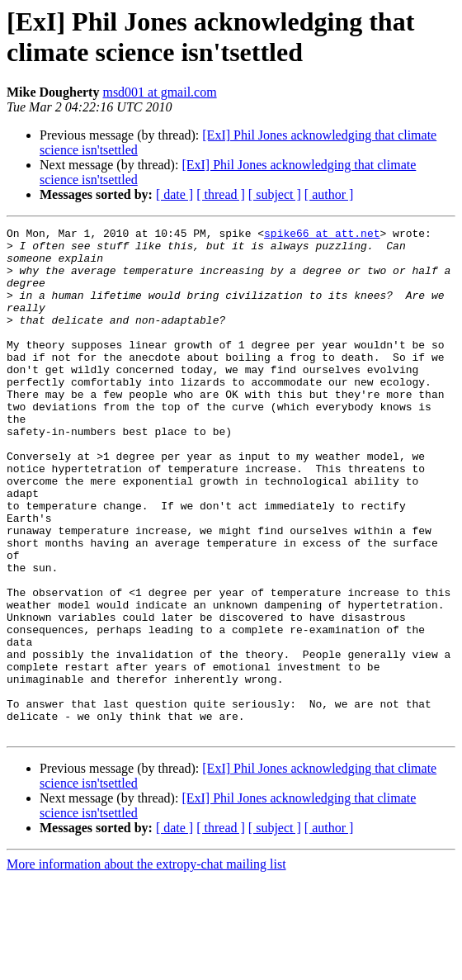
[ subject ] (275, 194)
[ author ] (329, 194)
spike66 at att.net (322, 235)
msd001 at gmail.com (159, 92)
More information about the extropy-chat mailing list (146, 966)
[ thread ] (221, 194)
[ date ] (174, 194)
